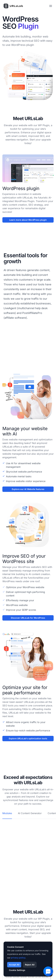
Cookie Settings (17, 970)
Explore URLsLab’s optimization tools (28, 738)
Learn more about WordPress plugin (28, 220)
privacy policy (18, 958)
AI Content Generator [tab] (30, 813)
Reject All (30, 965)
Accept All (14, 965)
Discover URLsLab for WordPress (28, 618)
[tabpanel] (28, 824)
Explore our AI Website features (28, 489)
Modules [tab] (7, 813)
